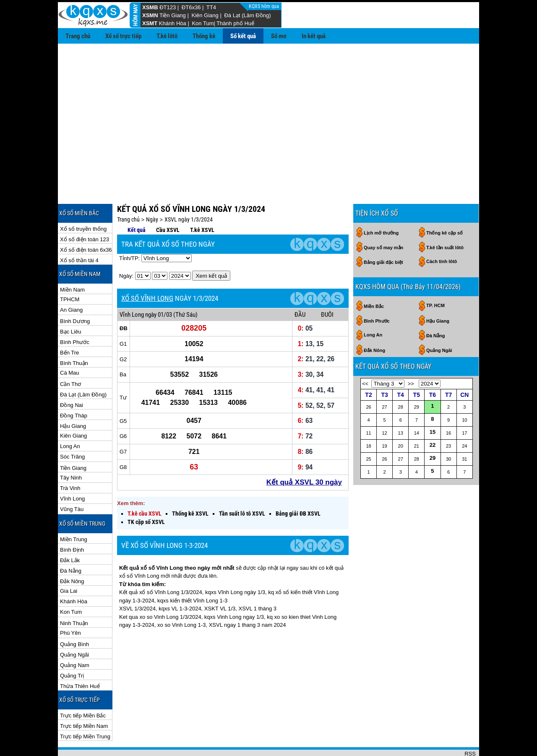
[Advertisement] (268, 107)
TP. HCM (435, 278)
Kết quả (137, 203)
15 (433, 405)
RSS (470, 726)
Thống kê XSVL (190, 486)
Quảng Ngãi (74, 627)
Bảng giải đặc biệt (383, 235)
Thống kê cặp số (444, 206)
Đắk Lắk (70, 533)
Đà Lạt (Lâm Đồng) (247, 15)
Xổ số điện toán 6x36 (86, 223)
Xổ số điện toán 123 (85, 212)
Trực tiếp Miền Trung (85, 709)
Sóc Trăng (72, 429)
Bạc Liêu (70, 304)
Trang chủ (78, 36)
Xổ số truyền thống (83, 202)
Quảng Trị (72, 648)
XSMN (150, 15)
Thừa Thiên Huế (80, 659)
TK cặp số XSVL (146, 495)
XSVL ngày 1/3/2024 (189, 192)
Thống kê (204, 36)
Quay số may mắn (383, 220)
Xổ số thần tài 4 (79, 233)
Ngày (152, 192)
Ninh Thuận (74, 596)
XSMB (150, 7)
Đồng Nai (72, 378)
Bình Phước (75, 315)
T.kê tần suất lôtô (445, 220)
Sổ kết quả (243, 36)
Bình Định (72, 523)
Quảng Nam (75, 638)
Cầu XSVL (168, 203)
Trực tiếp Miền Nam (84, 699)
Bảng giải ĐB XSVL (298, 486)
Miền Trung (74, 512)
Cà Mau (70, 345)
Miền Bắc (374, 279)
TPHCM (70, 272)
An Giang (71, 283)
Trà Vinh (70, 461)
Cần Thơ (70, 357)
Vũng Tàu (72, 482)
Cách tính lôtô (442, 234)
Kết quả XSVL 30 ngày (304, 455)
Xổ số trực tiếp (123, 36)
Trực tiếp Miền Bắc (83, 688)
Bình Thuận (74, 336)
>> (411, 356)
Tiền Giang (173, 15)
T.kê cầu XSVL (145, 486)
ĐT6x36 (191, 7)
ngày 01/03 (159, 287)
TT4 (211, 7)
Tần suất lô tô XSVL (242, 486)
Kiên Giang (205, 15)
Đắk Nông (72, 554)
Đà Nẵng (71, 544)
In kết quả (314, 36)
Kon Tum (203, 23)
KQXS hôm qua (265, 6)
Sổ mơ (279, 36)
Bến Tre (69, 325)
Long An (70, 419)
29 (433, 431)
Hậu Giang (73, 399)
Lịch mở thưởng (381, 206)
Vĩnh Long (72, 471)
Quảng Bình (74, 617)
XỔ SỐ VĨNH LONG (147, 271)
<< (365, 356)
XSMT (150, 23)
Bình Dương (75, 294)
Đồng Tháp (74, 388)
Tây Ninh (71, 450)
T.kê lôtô (167, 36)
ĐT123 (168, 7)
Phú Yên (70, 606)
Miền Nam (72, 262)
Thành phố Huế (235, 23)
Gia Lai (69, 564)
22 (433, 418)
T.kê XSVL (202, 203)
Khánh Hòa (173, 23)
